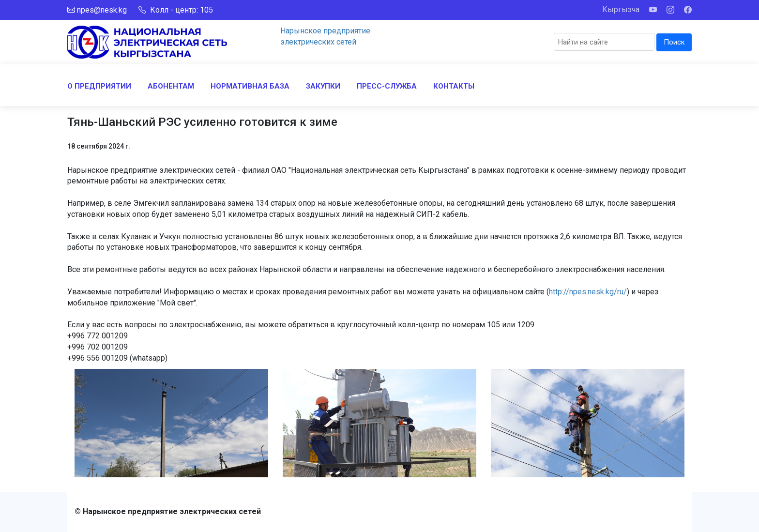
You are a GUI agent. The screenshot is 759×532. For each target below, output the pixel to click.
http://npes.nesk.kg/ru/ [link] (588, 292)
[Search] (604, 42)
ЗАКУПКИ (323, 86)
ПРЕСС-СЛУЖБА (387, 86)
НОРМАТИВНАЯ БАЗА (250, 86)
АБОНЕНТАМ (171, 86)
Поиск (674, 42)
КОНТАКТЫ (454, 86)
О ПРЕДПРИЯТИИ (99, 86)
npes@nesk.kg (102, 10)
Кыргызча (621, 9)
